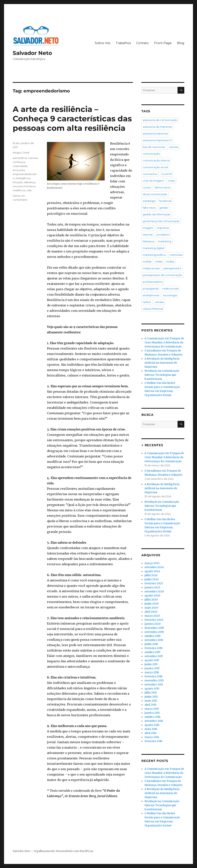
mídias (170, 262)
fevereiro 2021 (154, 583)
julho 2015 (151, 693)
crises (171, 181)
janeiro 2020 (153, 624)
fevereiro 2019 (153, 648)
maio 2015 (151, 701)
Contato (142, 43)
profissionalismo (153, 282)
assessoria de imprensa (157, 127)
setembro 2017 (154, 656)
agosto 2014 (152, 725)
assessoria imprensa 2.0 (157, 140)
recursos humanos (24, 186)
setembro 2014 (154, 721)
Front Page (163, 43)
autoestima (20, 158)
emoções (19, 170)
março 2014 (152, 737)
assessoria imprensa (155, 133)
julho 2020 (151, 600)
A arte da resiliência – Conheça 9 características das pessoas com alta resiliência (72, 119)
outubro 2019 (152, 636)
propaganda (151, 288)
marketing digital (153, 248)
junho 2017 (151, 664)
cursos (147, 187)
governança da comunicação (161, 221)
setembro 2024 (154, 567)
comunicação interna (156, 160)
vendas (159, 302)
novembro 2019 (154, 632)
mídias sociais (151, 268)
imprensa (163, 228)
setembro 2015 (154, 685)
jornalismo (163, 235)
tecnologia (170, 295)
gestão (164, 208)
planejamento (172, 268)
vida (29, 190)
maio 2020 (151, 608)
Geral (26, 153)
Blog (181, 43)
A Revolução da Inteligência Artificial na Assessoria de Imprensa (162, 363)
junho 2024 (152, 579)
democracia (162, 187)
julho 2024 (151, 575)
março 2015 (152, 709)
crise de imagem (153, 181)
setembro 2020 (154, 592)
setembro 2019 (154, 640)
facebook (165, 201)
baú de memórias (154, 147)
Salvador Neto (32, 53)
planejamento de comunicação (163, 275)
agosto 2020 (152, 596)
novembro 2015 (154, 681)
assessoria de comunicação (160, 120)
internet (148, 235)
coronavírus (150, 174)
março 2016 (152, 672)
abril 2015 (150, 705)
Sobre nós (103, 43)
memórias (176, 255)
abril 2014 (151, 733)
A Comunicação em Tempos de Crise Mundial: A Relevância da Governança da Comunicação (164, 343)
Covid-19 (167, 174)
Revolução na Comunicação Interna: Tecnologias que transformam (162, 375)
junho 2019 (151, 644)
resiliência (19, 190)
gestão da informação (157, 214)
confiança (19, 162)
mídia (159, 262)
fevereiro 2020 (154, 620)
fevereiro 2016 (153, 676)
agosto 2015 (152, 689)
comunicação (151, 154)
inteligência (23, 178)
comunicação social (155, 167)
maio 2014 (151, 729)
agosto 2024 (152, 571)
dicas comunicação (155, 194)
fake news (149, 208)
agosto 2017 (152, 660)
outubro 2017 (152, 652)
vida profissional (153, 309)
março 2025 (152, 563)
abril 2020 (151, 612)
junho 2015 (151, 697)
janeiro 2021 (152, 587)
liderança (30, 182)
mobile (147, 262)
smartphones (151, 295)
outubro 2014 (153, 717)
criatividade (20, 166)
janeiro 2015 (152, 713)
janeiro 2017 (152, 668)
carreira (33, 158)
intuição (18, 182)
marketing (165, 241)
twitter (147, 302)
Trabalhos (123, 43)
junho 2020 (152, 604)
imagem (148, 228)
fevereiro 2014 (154, 741)
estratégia (149, 201)
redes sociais (170, 288)
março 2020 (152, 616)
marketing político (154, 255)
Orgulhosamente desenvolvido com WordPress (63, 851)
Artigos (17, 153)
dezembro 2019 (154, 628)
